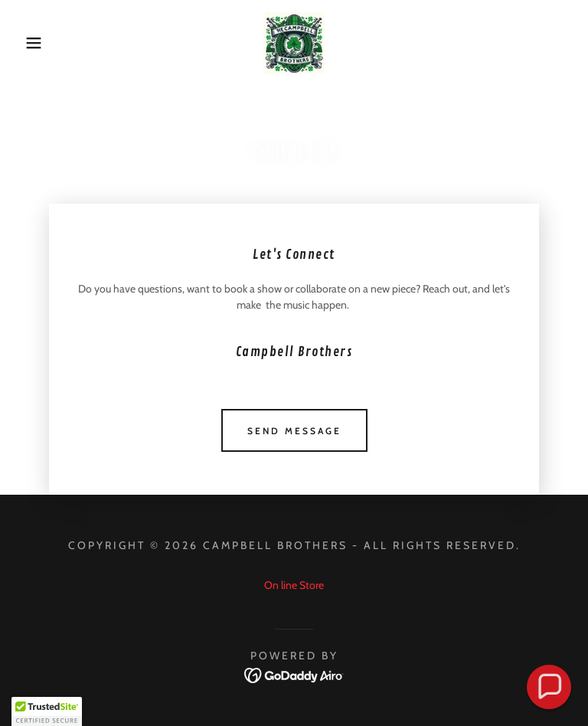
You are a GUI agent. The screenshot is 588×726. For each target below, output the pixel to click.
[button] (29, 43)
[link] (294, 43)
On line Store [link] (294, 585)
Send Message (294, 431)
